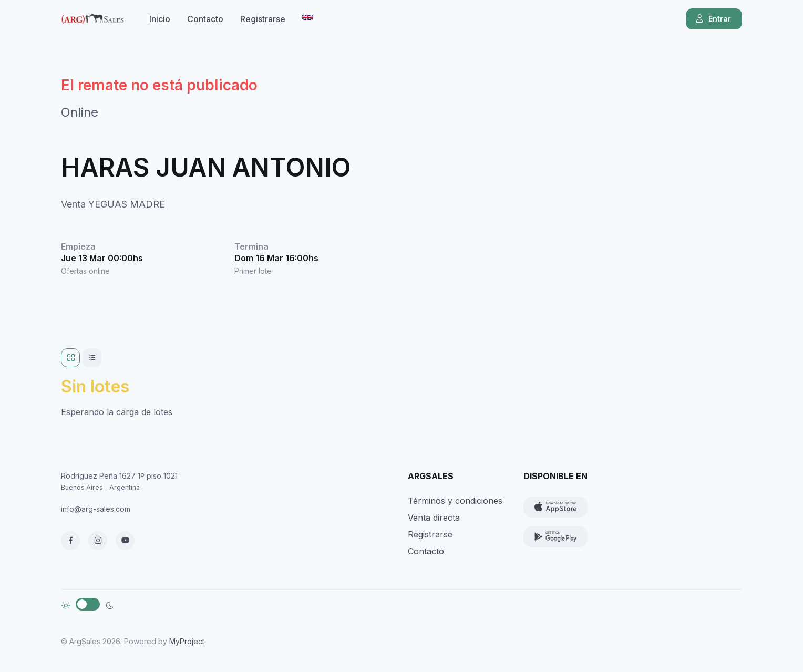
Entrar (713, 19)
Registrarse (263, 19)
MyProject (187, 641)
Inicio (160, 19)
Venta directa (434, 518)
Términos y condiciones (455, 501)
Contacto (205, 19)
